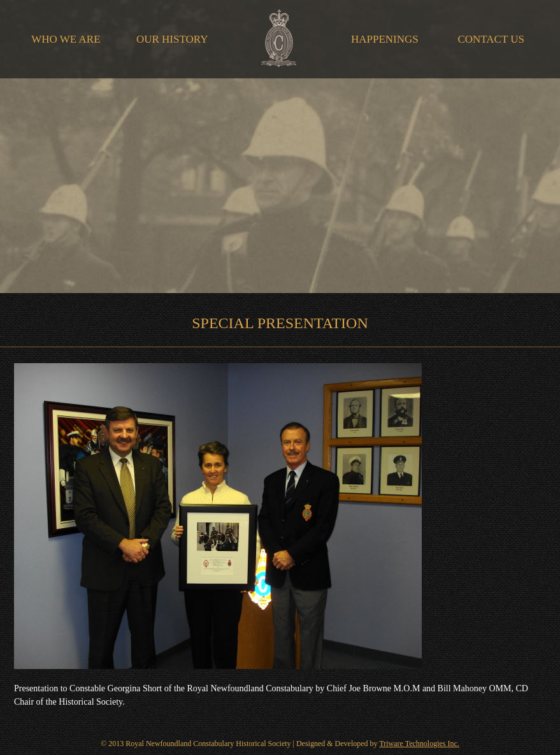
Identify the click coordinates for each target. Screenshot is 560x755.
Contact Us (491, 39)
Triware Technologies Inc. (419, 744)
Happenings (385, 39)
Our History (172, 39)
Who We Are (66, 39)
